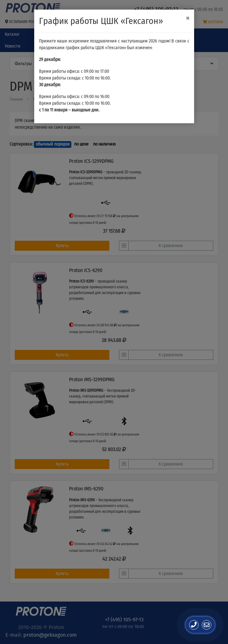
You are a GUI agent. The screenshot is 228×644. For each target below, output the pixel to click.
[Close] (188, 18)
